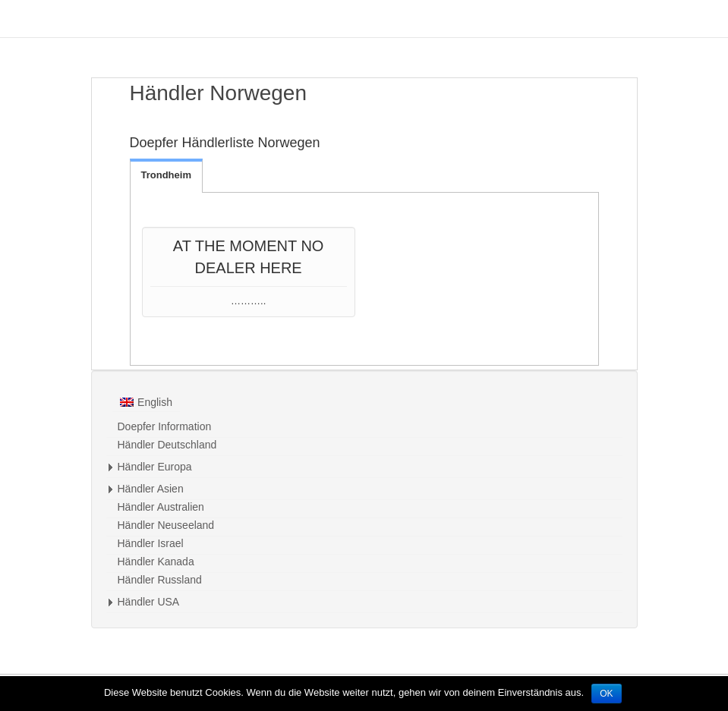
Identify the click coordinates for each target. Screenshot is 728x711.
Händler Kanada (156, 562)
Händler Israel (151, 543)
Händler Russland (160, 580)
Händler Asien (151, 489)
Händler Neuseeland (166, 525)
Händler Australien (161, 507)
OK (606, 694)
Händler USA (149, 602)
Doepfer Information (165, 426)
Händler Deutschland (167, 445)
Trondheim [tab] (166, 175)
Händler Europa (155, 467)
